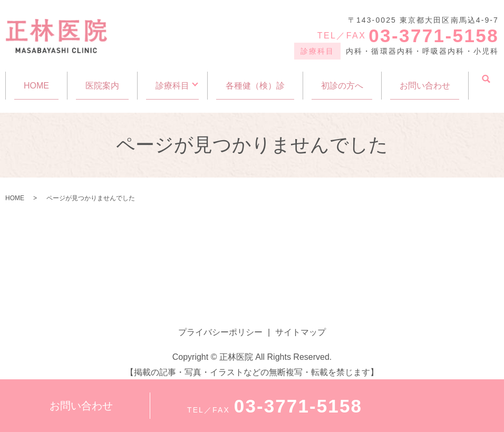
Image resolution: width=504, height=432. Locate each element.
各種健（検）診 (255, 80)
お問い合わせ (425, 80)
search (486, 80)
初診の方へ (342, 80)
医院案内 (102, 80)
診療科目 (172, 80)
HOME (36, 80)
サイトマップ (301, 323)
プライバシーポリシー (220, 323)
